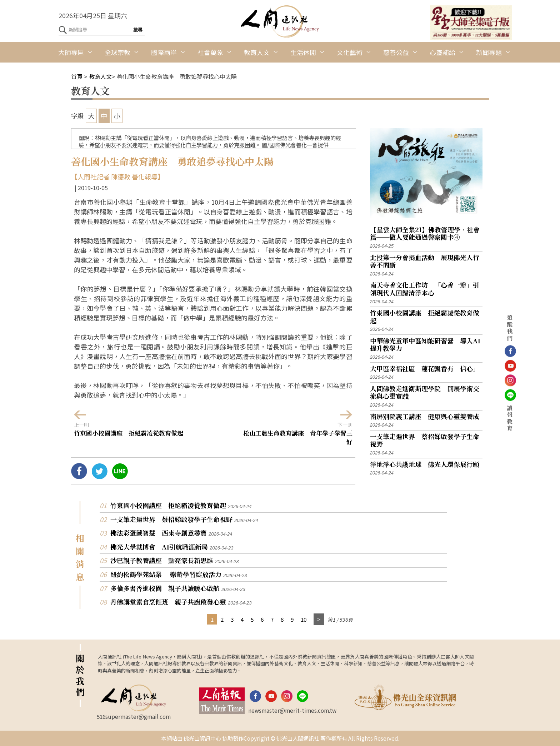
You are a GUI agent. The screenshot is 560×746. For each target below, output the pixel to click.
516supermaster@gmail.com (134, 716)
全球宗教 (117, 52)
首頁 (77, 76)
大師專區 (71, 52)
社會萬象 (210, 52)
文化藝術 (350, 52)
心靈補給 (442, 52)
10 (304, 619)
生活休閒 (303, 52)
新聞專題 (489, 52)
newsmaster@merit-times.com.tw (292, 710)
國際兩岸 (164, 52)
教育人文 (257, 52)
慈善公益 (396, 52)
